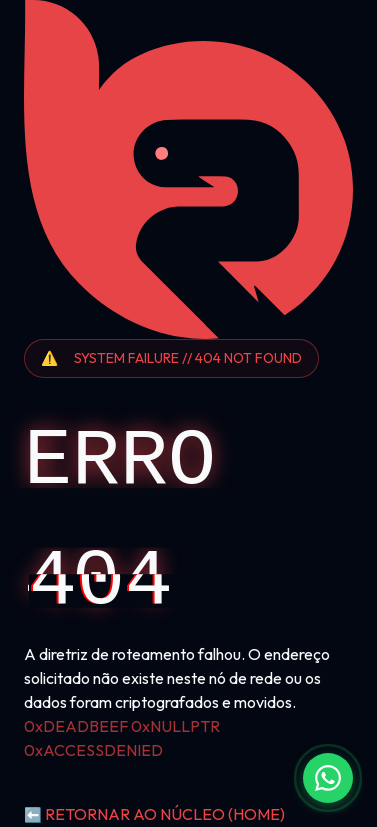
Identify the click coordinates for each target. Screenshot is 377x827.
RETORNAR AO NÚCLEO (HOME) (154, 814)
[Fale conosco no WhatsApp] (328, 778)
